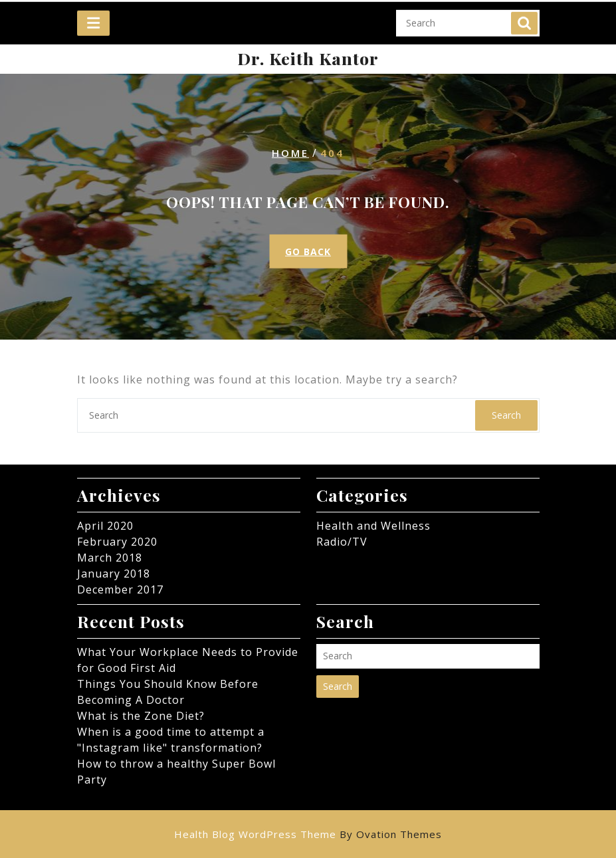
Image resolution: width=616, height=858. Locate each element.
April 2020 (105, 526)
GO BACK (308, 252)
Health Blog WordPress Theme (308, 834)
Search (524, 16)
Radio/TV (342, 542)
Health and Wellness (373, 526)
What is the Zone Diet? (141, 716)
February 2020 (117, 542)
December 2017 (120, 590)
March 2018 (110, 558)
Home (290, 153)
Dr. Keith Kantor (308, 58)
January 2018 (114, 574)
